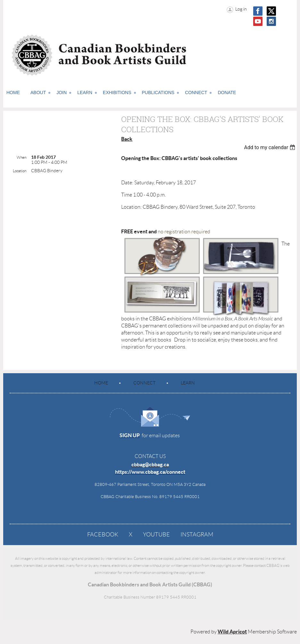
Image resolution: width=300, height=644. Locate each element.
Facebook (103, 535)
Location (20, 171)
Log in (241, 9)
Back (127, 139)
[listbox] (270, 147)
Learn (188, 383)
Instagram (197, 535)
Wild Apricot (232, 632)
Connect (144, 383)
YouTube (156, 535)
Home (101, 383)
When (21, 157)
